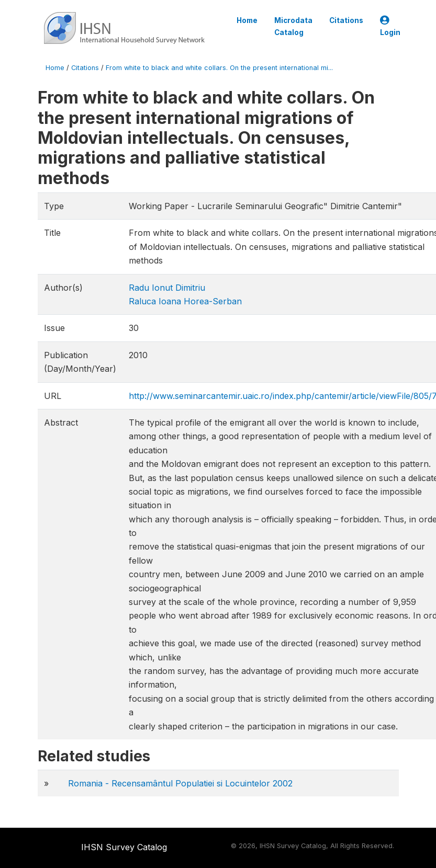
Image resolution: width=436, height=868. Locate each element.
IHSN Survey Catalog (124, 847)
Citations (346, 20)
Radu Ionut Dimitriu (167, 288)
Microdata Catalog (293, 26)
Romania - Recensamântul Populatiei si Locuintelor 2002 (180, 783)
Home (247, 20)
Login (390, 26)
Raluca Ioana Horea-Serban (185, 301)
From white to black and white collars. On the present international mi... (219, 68)
